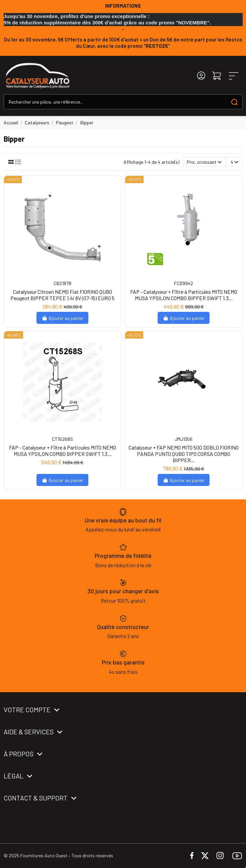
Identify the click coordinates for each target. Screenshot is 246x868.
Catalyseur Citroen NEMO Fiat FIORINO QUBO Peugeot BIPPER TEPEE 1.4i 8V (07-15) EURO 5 (62, 295)
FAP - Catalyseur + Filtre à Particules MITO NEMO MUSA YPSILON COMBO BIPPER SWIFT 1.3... (184, 295)
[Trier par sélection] (204, 162)
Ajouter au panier (62, 318)
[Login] (201, 76)
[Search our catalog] (234, 102)
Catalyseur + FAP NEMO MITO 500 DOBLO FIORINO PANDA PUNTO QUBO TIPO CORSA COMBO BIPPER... (184, 454)
